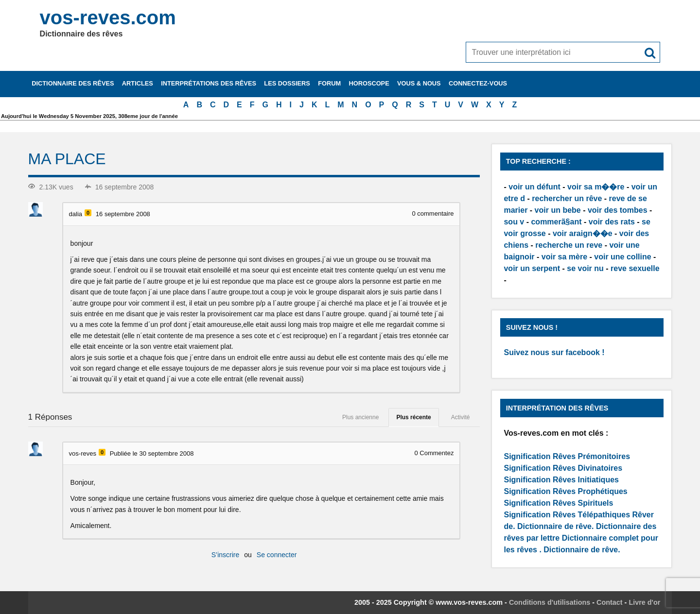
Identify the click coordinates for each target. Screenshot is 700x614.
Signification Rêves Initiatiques (561, 480)
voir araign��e (583, 233)
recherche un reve (569, 245)
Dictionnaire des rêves (73, 83)
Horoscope (369, 83)
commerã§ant (556, 222)
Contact (610, 602)
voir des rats (612, 222)
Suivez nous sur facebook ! (554, 352)
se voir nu (585, 268)
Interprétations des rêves (209, 83)
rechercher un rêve (567, 198)
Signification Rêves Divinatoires (563, 468)
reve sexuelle (635, 268)
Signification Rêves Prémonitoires (567, 456)
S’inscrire (226, 555)
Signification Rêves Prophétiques (565, 491)
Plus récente (413, 417)
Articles (138, 83)
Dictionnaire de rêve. (555, 526)
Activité (461, 417)
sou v (514, 222)
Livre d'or (644, 602)
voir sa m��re (596, 187)
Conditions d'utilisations (550, 602)
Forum (329, 83)
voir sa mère (564, 257)
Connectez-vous (478, 83)
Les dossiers (287, 83)
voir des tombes (618, 210)
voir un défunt (534, 187)
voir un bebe (558, 210)
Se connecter (277, 555)
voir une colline (622, 257)
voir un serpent (532, 268)
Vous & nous (419, 83)
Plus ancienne (360, 417)
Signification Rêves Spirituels (558, 503)
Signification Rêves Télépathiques (568, 515)
